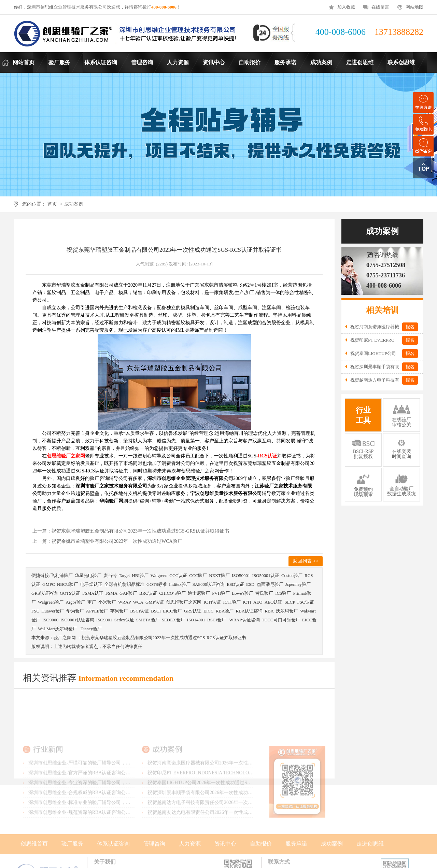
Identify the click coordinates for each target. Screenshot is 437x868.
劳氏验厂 (264, 593)
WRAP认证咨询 (244, 620)
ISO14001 (196, 620)
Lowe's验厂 (243, 593)
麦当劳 (110, 575)
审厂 (92, 602)
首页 (52, 204)
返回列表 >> (305, 561)
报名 (410, 327)
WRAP (125, 602)
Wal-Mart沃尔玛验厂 (58, 629)
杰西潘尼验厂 (270, 584)
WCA (138, 602)
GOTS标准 (157, 584)
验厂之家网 (65, 638)
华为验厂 (75, 611)
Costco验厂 (292, 575)
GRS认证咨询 (45, 593)
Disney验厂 (91, 629)
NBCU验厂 (68, 584)
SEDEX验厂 (173, 620)
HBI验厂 (140, 575)
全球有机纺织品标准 (124, 584)
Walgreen (159, 575)
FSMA (111, 593)
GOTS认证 (70, 593)
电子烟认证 (91, 584)
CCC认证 (178, 575)
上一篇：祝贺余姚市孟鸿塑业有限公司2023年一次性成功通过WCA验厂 (107, 541)
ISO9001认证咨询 (77, 620)
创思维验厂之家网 (184, 602)
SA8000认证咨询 (209, 584)
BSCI (156, 611)
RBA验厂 (225, 611)
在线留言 (380, 7)
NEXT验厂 (219, 575)
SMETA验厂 (148, 620)
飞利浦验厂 (62, 575)
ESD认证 (235, 584)
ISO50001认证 (265, 575)
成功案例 (74, 204)
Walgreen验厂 (51, 602)
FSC (35, 611)
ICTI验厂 (232, 602)
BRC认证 (148, 593)
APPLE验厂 (97, 611)
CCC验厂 (198, 575)
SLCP (290, 602)
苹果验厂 (119, 611)
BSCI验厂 (217, 620)
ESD (250, 584)
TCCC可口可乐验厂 (281, 620)
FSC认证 (305, 602)
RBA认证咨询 (249, 611)
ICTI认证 (212, 602)
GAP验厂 (128, 593)
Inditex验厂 (180, 584)
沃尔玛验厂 (287, 611)
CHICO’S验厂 (172, 593)
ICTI (247, 602)
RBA (269, 611)
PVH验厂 (221, 593)
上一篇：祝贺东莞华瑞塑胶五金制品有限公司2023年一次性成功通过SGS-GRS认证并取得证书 (131, 531)
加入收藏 (346, 7)
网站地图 (414, 7)
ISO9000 (50, 620)
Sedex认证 (124, 620)
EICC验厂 (172, 611)
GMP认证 (155, 602)
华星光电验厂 (88, 575)
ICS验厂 (283, 593)
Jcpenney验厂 (298, 584)
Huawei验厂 (53, 611)
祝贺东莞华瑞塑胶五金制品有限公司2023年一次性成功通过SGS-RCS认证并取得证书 (164, 638)
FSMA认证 (93, 593)
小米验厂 (107, 602)
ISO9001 (104, 620)
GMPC (49, 584)
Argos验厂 (75, 602)
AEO (258, 602)
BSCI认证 (139, 611)
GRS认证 (193, 611)
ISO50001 (241, 575)
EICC (209, 611)
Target (124, 575)
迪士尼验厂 (199, 593)
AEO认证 (274, 602)
